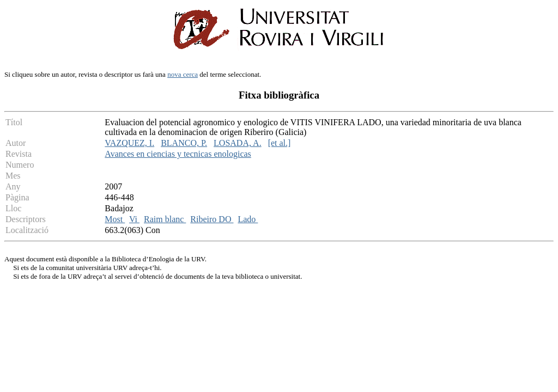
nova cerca (183, 74)
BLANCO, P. (184, 143)
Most (115, 219)
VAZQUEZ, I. (129, 143)
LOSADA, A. (238, 143)
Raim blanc (165, 219)
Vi (134, 219)
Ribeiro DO (212, 219)
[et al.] (280, 143)
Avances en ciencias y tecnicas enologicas (178, 154)
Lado (248, 219)
